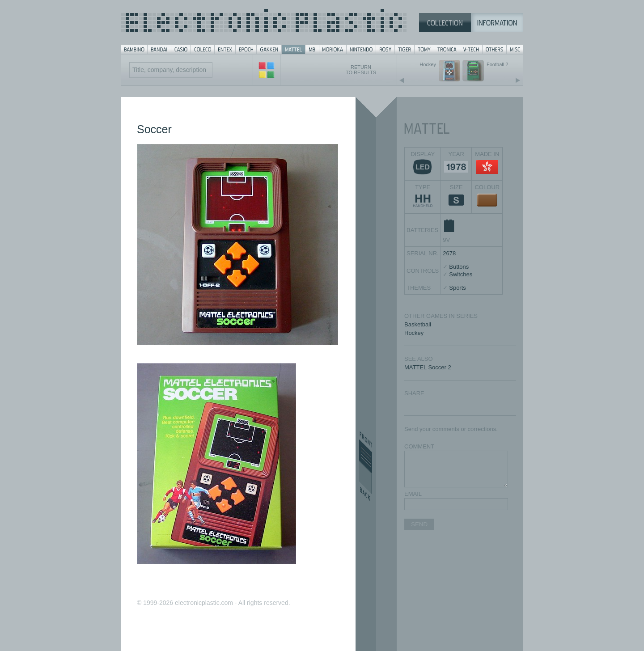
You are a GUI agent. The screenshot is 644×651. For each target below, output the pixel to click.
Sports (458, 288)
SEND (419, 524)
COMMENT (419, 446)
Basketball (418, 324)
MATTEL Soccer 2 (428, 367)
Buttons (459, 267)
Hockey (414, 333)
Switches (461, 274)
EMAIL (413, 494)
